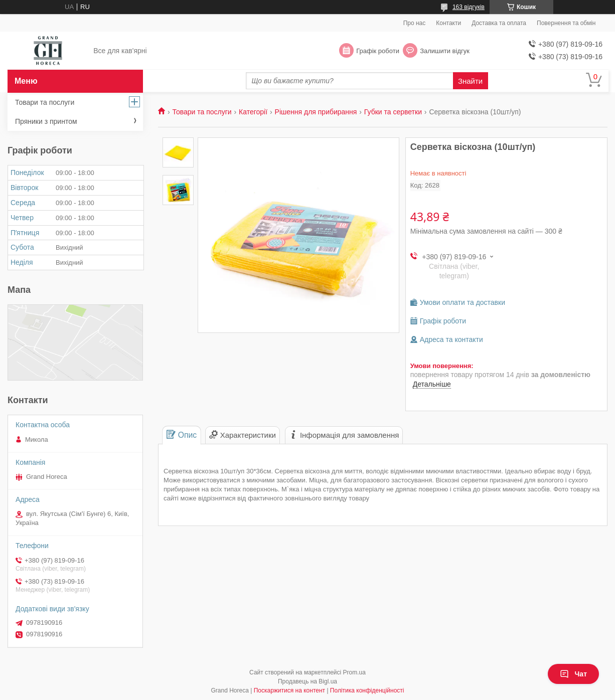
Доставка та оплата (499, 23)
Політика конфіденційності (367, 690)
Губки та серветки (393, 112)
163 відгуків (469, 7)
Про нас (415, 23)
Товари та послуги (202, 112)
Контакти (448, 23)
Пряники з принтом (46, 121)
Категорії (253, 112)
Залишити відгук (445, 51)
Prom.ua (354, 672)
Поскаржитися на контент (289, 690)
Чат (573, 674)
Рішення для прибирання (316, 112)
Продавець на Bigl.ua (307, 681)
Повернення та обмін (566, 23)
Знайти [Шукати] (470, 81)
